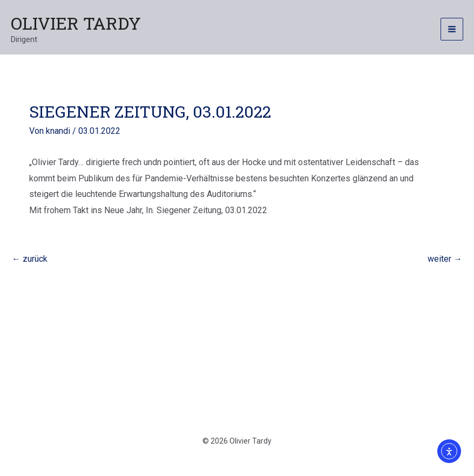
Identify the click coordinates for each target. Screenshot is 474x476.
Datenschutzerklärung (231, 362)
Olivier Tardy (76, 23)
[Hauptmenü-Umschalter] (452, 29)
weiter (445, 259)
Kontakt (153, 362)
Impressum (316, 362)
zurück (30, 259)
